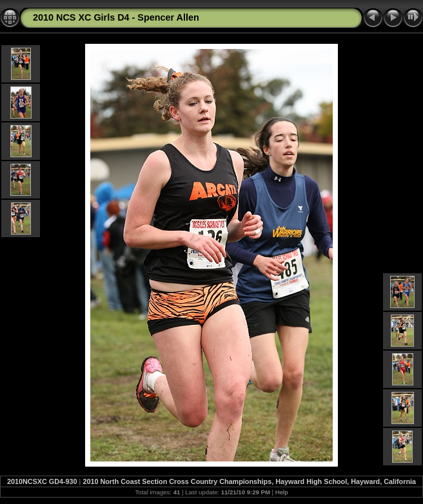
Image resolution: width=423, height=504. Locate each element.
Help (282, 492)
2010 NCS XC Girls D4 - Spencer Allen (116, 17)
